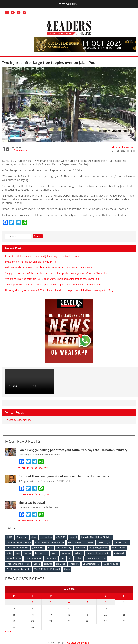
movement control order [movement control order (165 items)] (99, 553)
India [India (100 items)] (9, 553)
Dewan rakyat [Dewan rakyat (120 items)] (104, 542)
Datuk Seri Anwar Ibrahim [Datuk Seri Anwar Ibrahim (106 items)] (19, 542)
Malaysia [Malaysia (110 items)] (79, 553)
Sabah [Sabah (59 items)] (37, 564)
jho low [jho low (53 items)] (28, 553)
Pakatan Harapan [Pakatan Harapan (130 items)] (33, 558)
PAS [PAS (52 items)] (62, 558)
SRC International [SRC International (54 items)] (92, 564)
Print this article (122, 147)
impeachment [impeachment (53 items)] (119, 548)
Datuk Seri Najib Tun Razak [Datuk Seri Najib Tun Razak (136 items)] (81, 542)
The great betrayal (32, 503)
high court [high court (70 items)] (80, 548)
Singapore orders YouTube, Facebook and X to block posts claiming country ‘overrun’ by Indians (57, 273)
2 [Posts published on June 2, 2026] (32, 602)
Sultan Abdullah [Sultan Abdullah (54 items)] (111, 564)
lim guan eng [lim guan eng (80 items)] (41, 553)
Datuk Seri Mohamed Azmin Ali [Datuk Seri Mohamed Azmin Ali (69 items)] (50, 542)
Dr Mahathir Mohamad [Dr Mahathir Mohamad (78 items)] (17, 548)
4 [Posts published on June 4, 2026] (69, 602)
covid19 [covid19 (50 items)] (73, 537)
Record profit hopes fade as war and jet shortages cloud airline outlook (44, 256)
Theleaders (21, 150)
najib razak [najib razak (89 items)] (120, 553)
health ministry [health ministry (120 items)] (64, 548)
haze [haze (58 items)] (50, 548)
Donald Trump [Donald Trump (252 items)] (122, 542)
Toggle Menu (69, 4)
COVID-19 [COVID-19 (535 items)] (61, 537)
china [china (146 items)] (34, 537)
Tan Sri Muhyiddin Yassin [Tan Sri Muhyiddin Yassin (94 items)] (18, 569)
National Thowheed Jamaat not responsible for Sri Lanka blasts (64, 476)
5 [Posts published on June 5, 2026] (87, 602)
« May (8, 631)
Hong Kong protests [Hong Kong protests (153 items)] (99, 548)
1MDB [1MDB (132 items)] (10, 537)
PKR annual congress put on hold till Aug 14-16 (31, 262)
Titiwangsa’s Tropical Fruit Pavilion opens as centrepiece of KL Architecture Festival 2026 (53, 284)
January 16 (42, 468)
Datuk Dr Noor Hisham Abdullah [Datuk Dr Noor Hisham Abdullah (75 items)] (97, 537)
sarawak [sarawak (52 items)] (48, 564)
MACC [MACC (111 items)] (55, 553)
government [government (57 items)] (38, 548)
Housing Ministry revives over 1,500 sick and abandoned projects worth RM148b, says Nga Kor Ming (59, 290)
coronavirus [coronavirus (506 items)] (46, 537)
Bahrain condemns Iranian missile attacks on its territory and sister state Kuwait (49, 267)
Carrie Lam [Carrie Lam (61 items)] (22, 537)
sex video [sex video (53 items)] (61, 564)
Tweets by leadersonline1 (19, 420)
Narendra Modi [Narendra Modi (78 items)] (14, 558)
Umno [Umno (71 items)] (67, 569)
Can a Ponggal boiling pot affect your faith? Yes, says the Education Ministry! (73, 450)
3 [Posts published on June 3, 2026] (51, 602)
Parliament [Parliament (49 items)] (51, 558)
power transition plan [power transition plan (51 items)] (96, 558)
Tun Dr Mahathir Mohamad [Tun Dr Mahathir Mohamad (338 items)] (47, 569)
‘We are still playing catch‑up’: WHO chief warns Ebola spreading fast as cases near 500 (52, 279)
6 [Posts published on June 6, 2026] (106, 602)
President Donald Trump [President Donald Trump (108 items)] (18, 564)
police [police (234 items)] (79, 558)
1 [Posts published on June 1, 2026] (14, 602)
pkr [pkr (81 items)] (70, 558)
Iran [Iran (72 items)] (18, 553)
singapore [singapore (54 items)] (74, 564)
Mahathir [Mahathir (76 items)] (66, 553)
